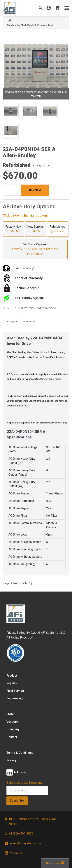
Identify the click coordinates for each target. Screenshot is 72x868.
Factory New (13, 229)
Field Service (15, 691)
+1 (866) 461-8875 (19, 834)
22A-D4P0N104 (21, 583)
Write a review (47, 308)
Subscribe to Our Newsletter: (25, 783)
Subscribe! (17, 801)
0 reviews (28, 308)
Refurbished (57, 229)
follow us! (14, 853)
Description (12, 322)
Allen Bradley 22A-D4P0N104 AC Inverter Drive (30, 25)
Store (10, 714)
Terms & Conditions (20, 753)
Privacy (11, 760)
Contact (12, 737)
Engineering (15, 698)
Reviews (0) (29, 322)
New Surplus (36, 229)
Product (12, 676)
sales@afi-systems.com (23, 843)
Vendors (12, 722)
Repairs (12, 683)
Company (13, 729)
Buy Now (35, 190)
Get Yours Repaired (35, 249)
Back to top (55, 863)
